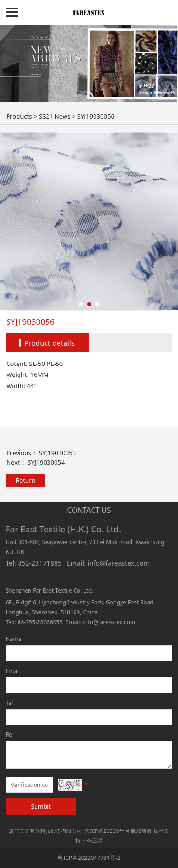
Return (26, 480)
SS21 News (55, 116)
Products (19, 116)
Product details (49, 343)
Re (9, 734)
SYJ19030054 (46, 462)
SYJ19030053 (57, 453)
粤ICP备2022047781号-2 (89, 858)
